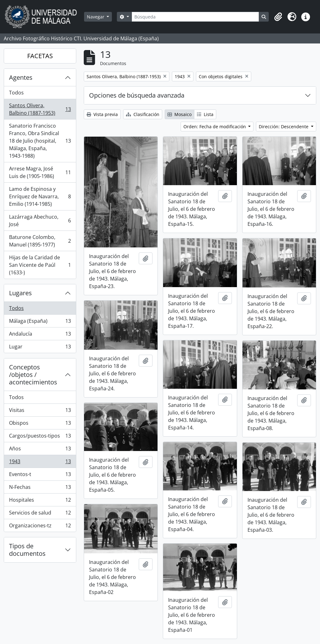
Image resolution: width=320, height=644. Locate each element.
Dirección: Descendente (284, 127)
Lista (205, 114)
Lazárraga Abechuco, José (40, 221)
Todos (16, 93)
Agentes (21, 77)
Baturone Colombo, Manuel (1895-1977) (40, 241)
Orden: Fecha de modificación (215, 127)
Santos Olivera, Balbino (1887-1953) (40, 109)
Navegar (96, 17)
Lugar (40, 348)
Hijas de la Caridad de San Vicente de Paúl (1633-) (40, 265)
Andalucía (40, 335)
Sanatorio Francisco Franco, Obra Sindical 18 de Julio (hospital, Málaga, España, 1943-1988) (40, 141)
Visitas (40, 411)
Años (40, 450)
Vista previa (102, 114)
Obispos (40, 424)
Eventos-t (40, 476)
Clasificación (143, 114)
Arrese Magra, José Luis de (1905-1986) (40, 172)
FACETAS (40, 56)
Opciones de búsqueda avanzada (137, 95)
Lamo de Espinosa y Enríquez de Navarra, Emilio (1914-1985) (40, 196)
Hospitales (40, 501)
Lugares (20, 293)
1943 (40, 463)
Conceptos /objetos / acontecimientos (33, 375)
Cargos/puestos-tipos (40, 437)
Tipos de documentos (27, 550)
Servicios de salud (40, 514)
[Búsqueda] (195, 17)
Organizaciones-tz (40, 527)
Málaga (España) (40, 322)
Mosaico (180, 114)
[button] (278, 17)
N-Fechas (40, 488)
